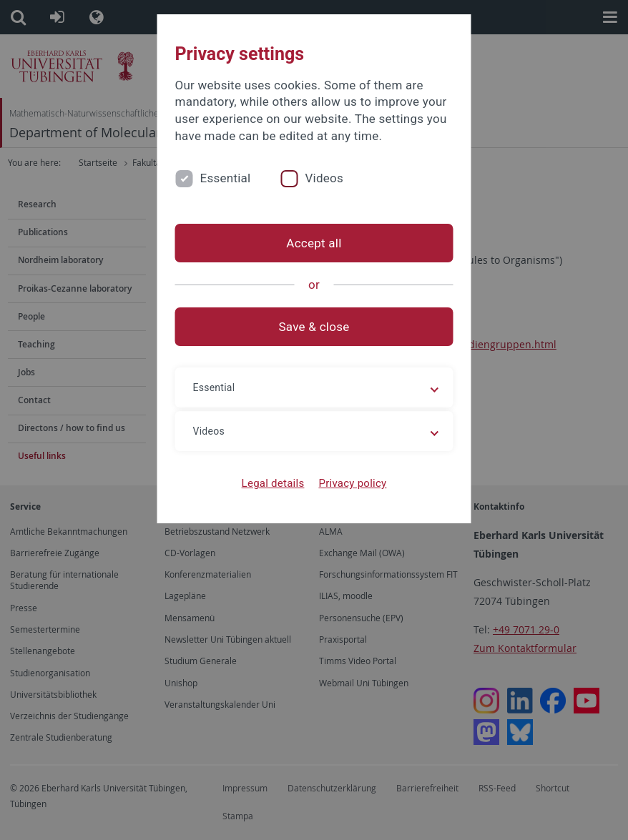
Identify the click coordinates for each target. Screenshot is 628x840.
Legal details (273, 483)
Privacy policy (352, 483)
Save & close (314, 327)
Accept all (314, 243)
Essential (226, 178)
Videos (324, 178)
